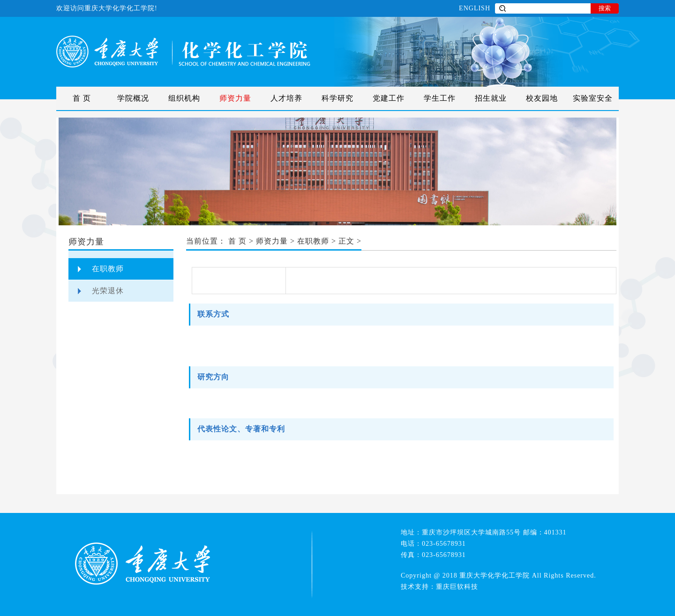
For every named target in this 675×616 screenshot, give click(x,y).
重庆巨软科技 (457, 587)
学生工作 (440, 98)
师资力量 (235, 98)
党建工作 (389, 98)
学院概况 (133, 98)
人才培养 (286, 98)
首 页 (82, 98)
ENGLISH (475, 8)
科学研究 (337, 98)
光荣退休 (108, 291)
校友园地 (542, 98)
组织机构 (184, 98)
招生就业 (491, 98)
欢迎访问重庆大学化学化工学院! (107, 8)
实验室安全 (593, 98)
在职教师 (108, 269)
